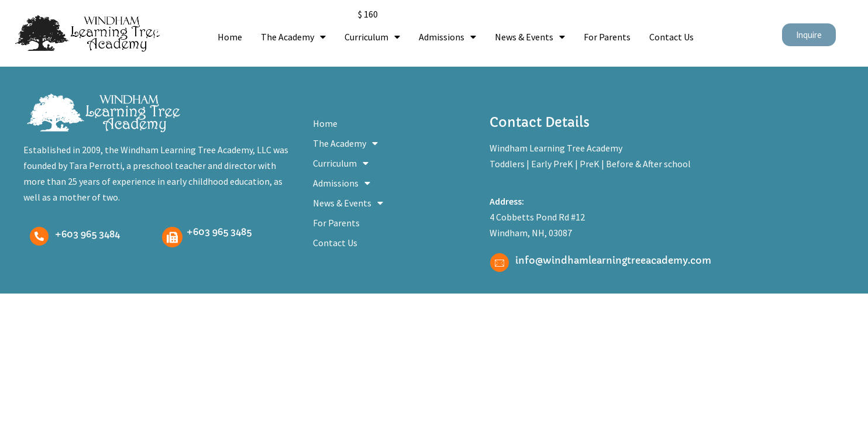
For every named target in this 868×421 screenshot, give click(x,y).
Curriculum (372, 37)
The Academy (293, 37)
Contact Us (671, 37)
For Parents (607, 37)
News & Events (530, 37)
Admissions (447, 37)
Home (230, 37)
